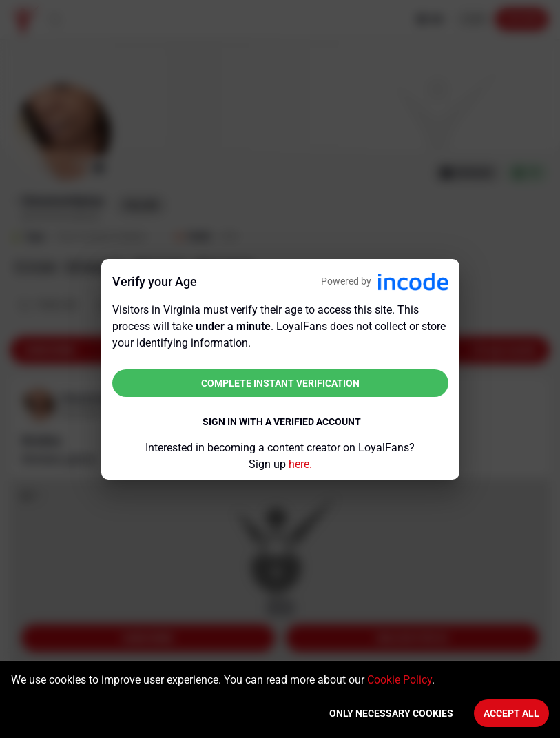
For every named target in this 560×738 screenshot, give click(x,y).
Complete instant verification (280, 383)
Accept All (511, 713)
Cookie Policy (400, 680)
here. (300, 464)
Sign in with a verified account (282, 422)
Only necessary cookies (391, 713)
